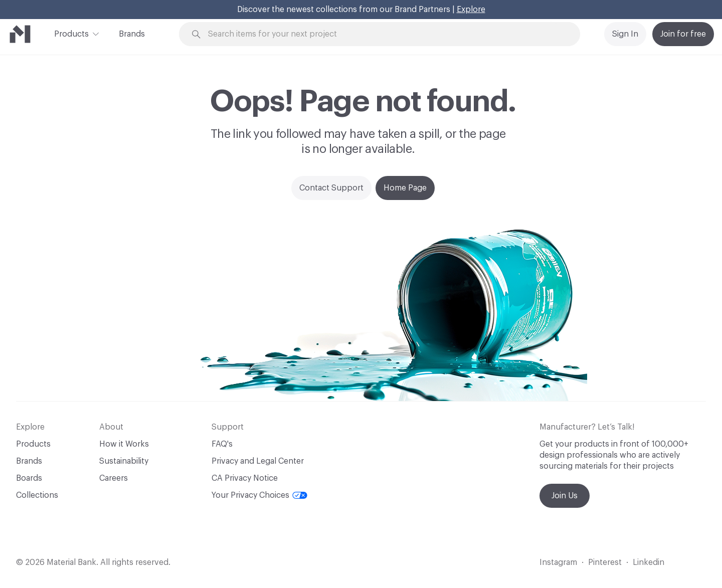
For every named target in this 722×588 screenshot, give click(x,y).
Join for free (683, 34)
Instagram (558, 562)
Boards (29, 478)
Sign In (625, 34)
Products (71, 33)
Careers (114, 478)
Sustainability (124, 461)
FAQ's (222, 444)
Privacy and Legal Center (258, 461)
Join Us (565, 496)
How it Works (124, 444)
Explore (471, 10)
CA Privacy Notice (245, 478)
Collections (37, 495)
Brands (132, 34)
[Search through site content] (385, 34)
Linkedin (649, 562)
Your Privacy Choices (259, 495)
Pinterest (605, 562)
